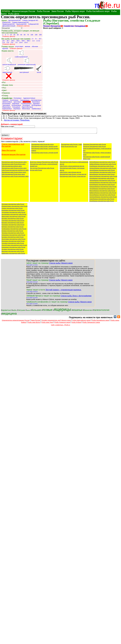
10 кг (21, 42)
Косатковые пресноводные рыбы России (13, 211)
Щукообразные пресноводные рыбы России (102, 179)
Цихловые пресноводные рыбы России (13, 219)
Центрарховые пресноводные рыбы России (14, 215)
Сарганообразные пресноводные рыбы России (103, 169)
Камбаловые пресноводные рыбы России (13, 254)
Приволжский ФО (9, 24)
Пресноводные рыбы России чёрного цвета (14, 173)
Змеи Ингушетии (9, 151)
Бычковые (26, 105)
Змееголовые (7, 102)
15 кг (26, 42)
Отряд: (5, 96)
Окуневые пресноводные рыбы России (13, 250)
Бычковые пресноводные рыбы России (13, 238)
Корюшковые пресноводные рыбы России (13, 248)
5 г (36, 39)
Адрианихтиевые (29, 98)
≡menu (6, 11)
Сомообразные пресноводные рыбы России (102, 200)
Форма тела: (7, 85)
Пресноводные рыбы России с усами (71, 145)
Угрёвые (5, 100)
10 (11, 35)
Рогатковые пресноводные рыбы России (13, 226)
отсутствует (19, 46)
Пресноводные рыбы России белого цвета (13, 165)
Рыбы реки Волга (34, 323)
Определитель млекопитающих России (16, 321)
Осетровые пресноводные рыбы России (13, 205)
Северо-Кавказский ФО (20, 22)
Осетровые (18, 98)
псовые (48, 311)
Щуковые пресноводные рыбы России (12, 232)
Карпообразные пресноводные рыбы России (102, 175)
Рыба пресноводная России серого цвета (13, 175)
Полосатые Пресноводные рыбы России (94, 145)
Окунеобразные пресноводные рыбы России (102, 190)
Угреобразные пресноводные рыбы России (102, 167)
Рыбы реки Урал (47, 323)
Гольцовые (16, 107)
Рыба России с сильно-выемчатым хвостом (72, 167)
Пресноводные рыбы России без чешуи (42, 145)
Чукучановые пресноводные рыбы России (13, 213)
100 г (13, 41)
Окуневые (17, 109)
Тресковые (6, 105)
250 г (18, 41)
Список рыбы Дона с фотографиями (76, 297)
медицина (9, 314)
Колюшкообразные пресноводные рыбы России (103, 183)
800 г (29, 41)
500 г (23, 41)
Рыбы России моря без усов (69, 147)
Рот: (4, 83)
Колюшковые (16, 105)
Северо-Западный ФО (30, 20)
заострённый (24, 69)
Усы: (4, 88)
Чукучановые (25, 100)
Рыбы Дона (14, 14)
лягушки (22, 311)
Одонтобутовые (27, 107)
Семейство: (7, 98)
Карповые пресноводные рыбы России (12, 228)
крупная (5, 48)
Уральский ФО (21, 24)
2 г (33, 39)
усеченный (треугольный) (27, 62)
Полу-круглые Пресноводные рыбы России (42, 169)
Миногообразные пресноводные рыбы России (102, 192)
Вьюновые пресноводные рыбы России (13, 224)
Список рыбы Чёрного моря (61, 264)
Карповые (16, 104)
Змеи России (58, 11)
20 (14, 35)
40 (21, 35)
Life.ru (110, 5)
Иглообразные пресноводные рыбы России (102, 202)
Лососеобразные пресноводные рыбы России (102, 196)
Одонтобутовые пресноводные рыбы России (14, 246)
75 (28, 35)
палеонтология (101, 311)
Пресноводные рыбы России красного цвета (14, 163)
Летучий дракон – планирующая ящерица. (63, 291)
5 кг (12, 42)
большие (36, 311)
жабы (14, 311)
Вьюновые (36, 102)
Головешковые (26, 104)
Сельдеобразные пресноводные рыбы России (102, 173)
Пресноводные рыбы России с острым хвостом (73, 175)
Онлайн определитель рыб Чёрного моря (56, 321)
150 (36, 35)
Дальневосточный (9, 26)
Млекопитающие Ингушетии (13, 156)
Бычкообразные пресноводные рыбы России (102, 186)
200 (40, 35)
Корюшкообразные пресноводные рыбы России (103, 188)
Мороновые (7, 107)
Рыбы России (43, 11)
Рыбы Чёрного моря (75, 11)
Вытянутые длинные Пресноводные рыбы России (44, 163)
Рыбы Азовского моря (62, 323)
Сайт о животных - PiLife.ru (60, 326)
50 (25, 35)
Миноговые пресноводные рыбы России (13, 252)
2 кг (4, 42)
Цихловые (17, 102)
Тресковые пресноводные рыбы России (13, 234)
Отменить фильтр (23, 26)
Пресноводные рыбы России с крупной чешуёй (45, 154)
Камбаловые (36, 109)
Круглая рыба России (36, 171)
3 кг (8, 42)
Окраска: (6, 93)
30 (18, 35)
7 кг (16, 42)
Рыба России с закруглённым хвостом (70, 173)
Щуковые (36, 104)
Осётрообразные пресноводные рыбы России (102, 163)
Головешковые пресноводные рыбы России (14, 230)
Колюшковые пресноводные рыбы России (13, 236)
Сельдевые (27, 102)
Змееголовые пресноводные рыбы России (13, 217)
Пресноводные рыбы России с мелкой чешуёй (44, 147)
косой (39, 69)
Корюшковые (7, 109)
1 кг (33, 41)
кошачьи (77, 311)
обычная (35, 46)
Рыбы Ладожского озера (91, 323)
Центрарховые (36, 100)
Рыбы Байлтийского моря (81, 321)
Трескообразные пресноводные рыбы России (102, 181)
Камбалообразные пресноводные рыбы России (103, 194)
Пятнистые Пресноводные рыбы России (94, 147)
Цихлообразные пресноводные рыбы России (102, 171)
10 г (40, 39)
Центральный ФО (14, 20)
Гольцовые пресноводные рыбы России (13, 244)
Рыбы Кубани (76, 323)
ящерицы (63, 310)
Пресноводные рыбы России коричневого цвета (15, 177)
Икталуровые (36, 105)
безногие (88, 311)
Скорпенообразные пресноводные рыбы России (103, 198)
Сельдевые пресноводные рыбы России (13, 222)
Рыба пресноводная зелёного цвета (12, 167)
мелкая (28, 46)
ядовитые (6, 311)
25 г (4, 41)
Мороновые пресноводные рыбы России (13, 242)
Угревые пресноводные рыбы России (12, 209)
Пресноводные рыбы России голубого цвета (14, 169)
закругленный (7, 69)
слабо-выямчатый (21, 54)
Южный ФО (6, 22)
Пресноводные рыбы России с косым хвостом (73, 177)
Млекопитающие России (23, 11)
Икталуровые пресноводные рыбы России (13, 240)
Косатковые (14, 100)
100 (32, 35)
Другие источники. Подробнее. (17, 120)
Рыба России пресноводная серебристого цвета (15, 171)
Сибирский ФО (33, 24)
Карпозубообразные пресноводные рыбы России (103, 177)
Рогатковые (6, 104)
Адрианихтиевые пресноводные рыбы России (14, 207)
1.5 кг (38, 41)
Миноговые (26, 109)
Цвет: (4, 90)
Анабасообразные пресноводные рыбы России (103, 165)
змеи (28, 311)
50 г (8, 41)
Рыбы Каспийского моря (98, 11)
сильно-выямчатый (9, 62)
